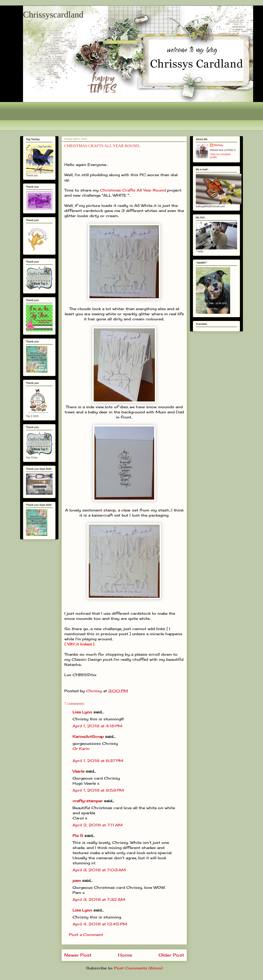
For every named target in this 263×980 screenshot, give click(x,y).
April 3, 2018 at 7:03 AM (99, 870)
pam (77, 881)
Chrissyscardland (53, 15)
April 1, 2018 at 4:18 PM (97, 726)
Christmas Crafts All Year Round (133, 190)
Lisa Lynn (82, 712)
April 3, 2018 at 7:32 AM (99, 900)
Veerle (78, 771)
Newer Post (78, 955)
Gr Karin (81, 749)
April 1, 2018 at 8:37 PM (98, 761)
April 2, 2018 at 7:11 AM (98, 825)
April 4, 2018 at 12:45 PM (100, 924)
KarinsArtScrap (88, 737)
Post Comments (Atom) (138, 968)
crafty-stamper (88, 801)
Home (125, 955)
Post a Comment (86, 935)
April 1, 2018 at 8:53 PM (98, 790)
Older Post (171, 955)
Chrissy (218, 145)
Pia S (78, 836)
